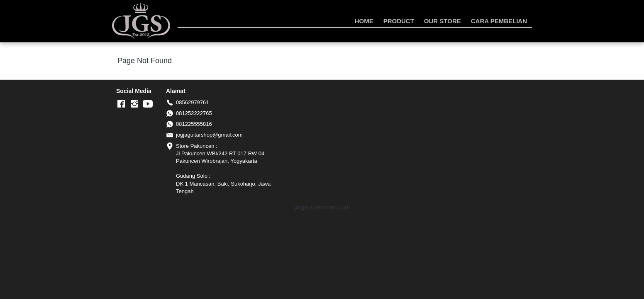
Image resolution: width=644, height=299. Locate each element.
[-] (121, 104)
